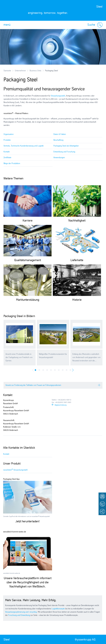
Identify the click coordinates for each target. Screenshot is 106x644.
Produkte (7, 140)
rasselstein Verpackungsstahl (15, 470)
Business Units (35, 71)
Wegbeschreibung (61, 405)
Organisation (9, 134)
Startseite (7, 71)
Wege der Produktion (12, 163)
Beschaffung (58, 140)
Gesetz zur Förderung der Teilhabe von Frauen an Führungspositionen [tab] (33, 385)
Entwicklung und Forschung (64, 152)
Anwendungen (59, 158)
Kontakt (7, 152)
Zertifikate (7, 158)
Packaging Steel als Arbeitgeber (66, 146)
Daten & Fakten (60, 134)
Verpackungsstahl (58, 96)
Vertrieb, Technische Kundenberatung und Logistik (24, 146)
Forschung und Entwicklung (19, 615)
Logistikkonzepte (58, 609)
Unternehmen (20, 71)
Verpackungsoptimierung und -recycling (21, 612)
